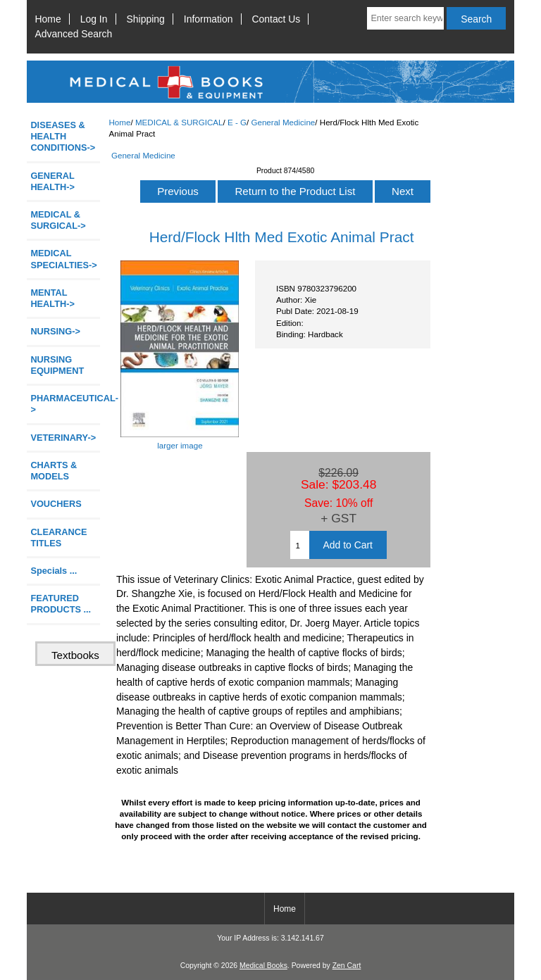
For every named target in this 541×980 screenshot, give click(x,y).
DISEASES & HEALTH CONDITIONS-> (63, 136)
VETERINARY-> (63, 438)
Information (209, 19)
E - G (237, 122)
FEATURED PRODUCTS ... (61, 604)
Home (48, 19)
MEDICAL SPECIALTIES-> (63, 259)
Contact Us (276, 19)
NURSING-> (55, 331)
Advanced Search (74, 34)
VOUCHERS (56, 504)
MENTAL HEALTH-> (52, 298)
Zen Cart (347, 966)
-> (58, 220)
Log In (94, 19)
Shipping (146, 19)
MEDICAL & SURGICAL (179, 122)
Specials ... (54, 571)
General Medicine (283, 122)
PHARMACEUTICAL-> (65, 404)
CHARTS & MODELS (54, 471)
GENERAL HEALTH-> (52, 181)
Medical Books (263, 966)
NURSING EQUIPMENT (57, 365)
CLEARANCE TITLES (58, 538)
